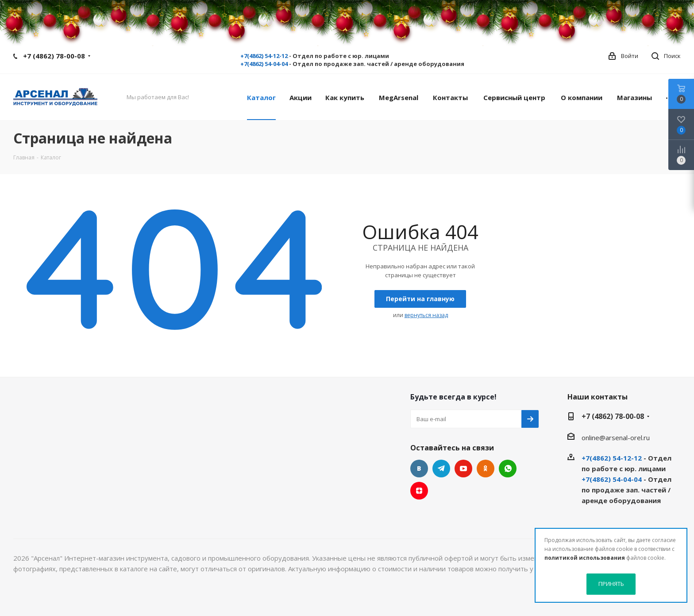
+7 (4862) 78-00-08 (54, 56)
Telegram (441, 469)
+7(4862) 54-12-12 (264, 56)
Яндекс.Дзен (419, 491)
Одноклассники (486, 469)
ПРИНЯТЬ (611, 584)
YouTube (463, 469)
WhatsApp (508, 469)
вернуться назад (426, 315)
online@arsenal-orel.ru (616, 438)
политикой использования (585, 558)
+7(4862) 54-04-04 (264, 64)
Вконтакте (419, 469)
